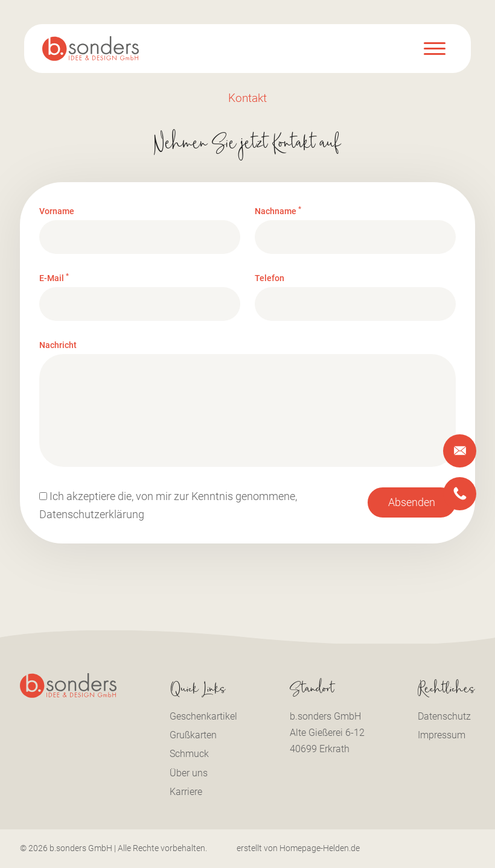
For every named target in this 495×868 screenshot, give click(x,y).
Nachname (278, 211)
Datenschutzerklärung (92, 515)
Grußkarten (193, 735)
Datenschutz (444, 716)
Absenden (412, 502)
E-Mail (54, 279)
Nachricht (58, 346)
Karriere (186, 792)
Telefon (270, 279)
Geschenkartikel (203, 716)
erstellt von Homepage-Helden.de (298, 848)
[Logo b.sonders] (91, 49)
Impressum (442, 735)
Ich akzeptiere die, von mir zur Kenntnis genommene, (168, 505)
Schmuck (189, 754)
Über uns (189, 773)
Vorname (57, 211)
